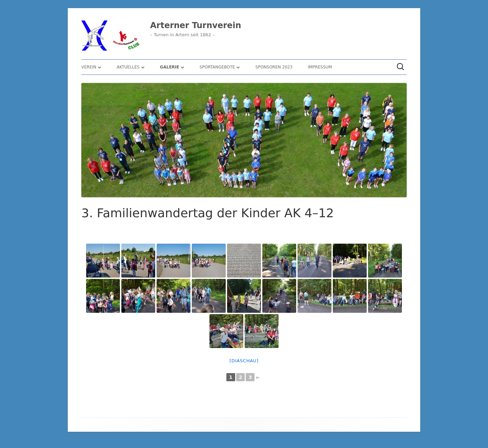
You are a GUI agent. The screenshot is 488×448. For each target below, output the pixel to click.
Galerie (170, 67)
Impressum (320, 67)
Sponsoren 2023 (274, 67)
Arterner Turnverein (196, 25)
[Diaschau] (244, 361)
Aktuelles (128, 67)
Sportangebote (217, 67)
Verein (89, 67)
